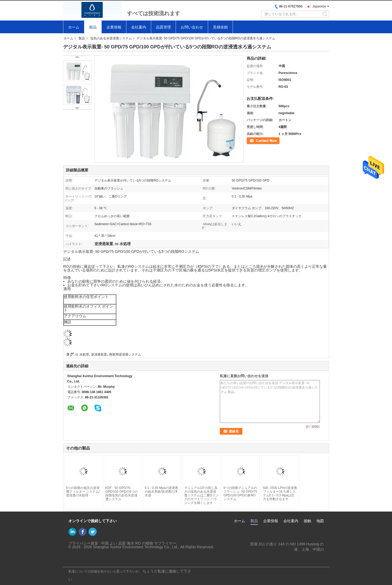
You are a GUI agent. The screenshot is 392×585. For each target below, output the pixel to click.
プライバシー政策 (83, 543)
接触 (307, 521)
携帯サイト (74, 560)
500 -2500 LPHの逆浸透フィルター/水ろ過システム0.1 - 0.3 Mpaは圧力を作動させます (280, 493)
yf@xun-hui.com (310, 555)
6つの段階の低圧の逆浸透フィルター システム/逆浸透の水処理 (83, 492)
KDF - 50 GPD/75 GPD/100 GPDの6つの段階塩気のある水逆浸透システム (121, 493)
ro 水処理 (82, 355)
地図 (320, 521)
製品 (93, 27)
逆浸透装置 (99, 355)
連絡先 (251, 140)
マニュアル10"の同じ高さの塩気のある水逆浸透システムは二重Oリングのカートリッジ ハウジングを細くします (201, 495)
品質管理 (163, 27)
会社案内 (139, 27)
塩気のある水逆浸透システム (111, 38)
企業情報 (114, 27)
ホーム (74, 27)
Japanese (319, 6)
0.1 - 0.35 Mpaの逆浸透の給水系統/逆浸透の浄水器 (161, 492)
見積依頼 (220, 27)
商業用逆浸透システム (125, 355)
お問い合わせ (192, 27)
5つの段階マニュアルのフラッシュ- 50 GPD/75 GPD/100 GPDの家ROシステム (240, 493)
